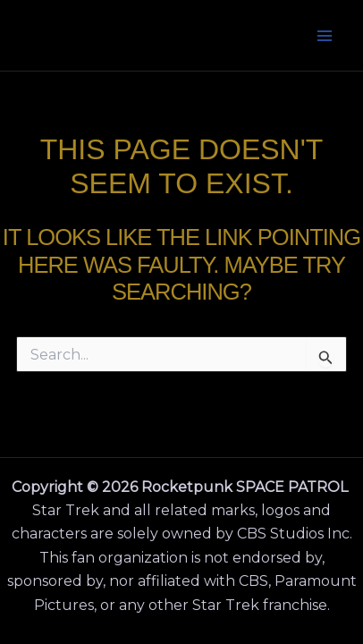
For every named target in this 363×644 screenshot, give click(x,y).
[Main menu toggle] (325, 36)
